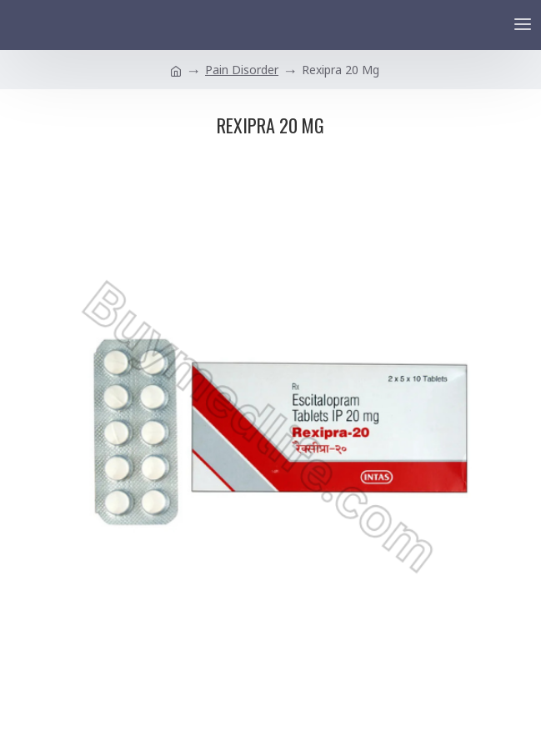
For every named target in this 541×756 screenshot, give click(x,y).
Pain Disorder (242, 70)
